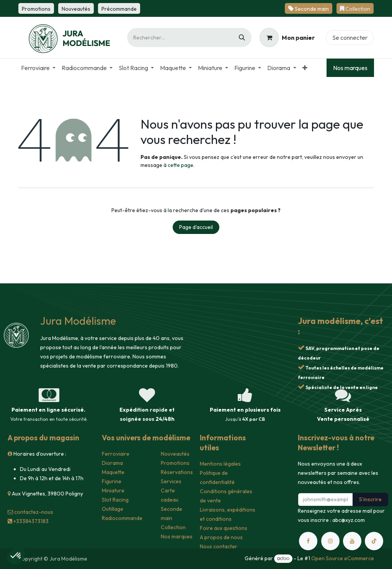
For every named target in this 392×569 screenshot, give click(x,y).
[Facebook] (308, 541)
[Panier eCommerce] (287, 38)
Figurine (112, 481)
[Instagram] (330, 541)
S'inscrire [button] (370, 499)
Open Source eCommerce (343, 558)
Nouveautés (175, 454)
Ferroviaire (116, 454)
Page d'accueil (196, 227)
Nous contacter (219, 546)
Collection (173, 527)
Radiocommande (122, 518)
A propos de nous (221, 537)
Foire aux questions (224, 528)
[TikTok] (374, 541)
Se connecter (350, 38)
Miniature (113, 491)
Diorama (112, 463)
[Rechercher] (242, 38)
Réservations (177, 472)
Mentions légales (220, 464)
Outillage (113, 509)
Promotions (175, 463)
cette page (180, 165)
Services (171, 481)
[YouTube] (352, 541)
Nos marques (350, 68)
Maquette (113, 472)
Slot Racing (115, 500)
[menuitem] (38, 68)
